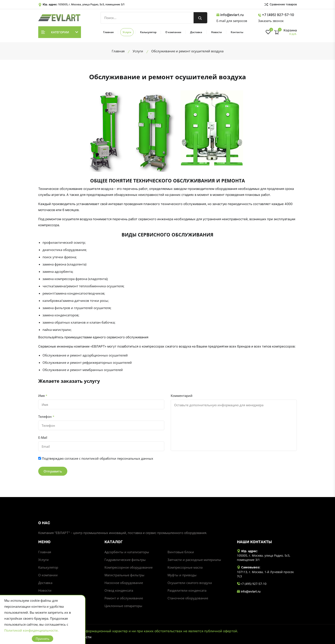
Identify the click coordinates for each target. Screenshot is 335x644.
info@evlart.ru (230, 15)
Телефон (46, 417)
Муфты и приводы (182, 575)
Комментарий (182, 396)
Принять (43, 639)
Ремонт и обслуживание (124, 598)
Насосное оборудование (124, 583)
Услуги (127, 32)
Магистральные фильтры (124, 575)
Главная (108, 32)
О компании (173, 32)
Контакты (237, 32)
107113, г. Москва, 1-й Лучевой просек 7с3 (265, 574)
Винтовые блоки (181, 552)
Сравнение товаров (280, 4)
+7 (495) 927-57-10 (276, 15)
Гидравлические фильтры (125, 560)
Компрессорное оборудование (129, 567)
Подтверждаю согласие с (98, 458)
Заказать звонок (271, 21)
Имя (43, 396)
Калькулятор (148, 32)
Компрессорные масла (185, 567)
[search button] (200, 18)
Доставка (196, 32)
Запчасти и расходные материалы (194, 560)
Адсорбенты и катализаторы (127, 552)
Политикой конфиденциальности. (31, 630)
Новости (216, 32)
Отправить (53, 471)
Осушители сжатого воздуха (190, 583)
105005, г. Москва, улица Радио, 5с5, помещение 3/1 (91, 4)
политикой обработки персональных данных (117, 458)
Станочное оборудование (188, 598)
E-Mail (43, 437)
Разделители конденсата (187, 590)
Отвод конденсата (119, 590)
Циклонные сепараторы (123, 606)
